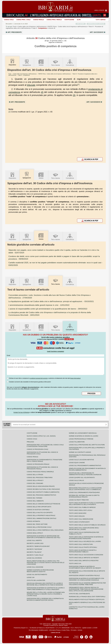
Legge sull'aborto (34, 540)
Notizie (41, 63)
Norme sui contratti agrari (80, 452)
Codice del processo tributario (40, 478)
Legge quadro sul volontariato (82, 478)
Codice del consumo (35, 483)
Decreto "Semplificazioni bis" (38, 546)
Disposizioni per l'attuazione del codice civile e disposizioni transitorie (45, 446)
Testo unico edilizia (77, 516)
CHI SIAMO (81, 24)
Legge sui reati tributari (79, 500)
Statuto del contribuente (79, 594)
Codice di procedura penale (38, 464)
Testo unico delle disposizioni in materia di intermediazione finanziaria (86, 538)
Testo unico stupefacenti (79, 522)
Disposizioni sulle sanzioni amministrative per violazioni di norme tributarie (87, 584)
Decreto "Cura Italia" (35, 555)
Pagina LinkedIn (91, 636)
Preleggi (30, 442)
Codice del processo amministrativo (41, 495)
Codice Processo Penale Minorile (40, 472)
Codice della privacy (35, 480)
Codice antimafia (33, 521)
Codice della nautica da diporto (40, 513)
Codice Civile (9, 20)
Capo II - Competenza (24, 75)
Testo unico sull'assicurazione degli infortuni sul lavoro (84, 529)
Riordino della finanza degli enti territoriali (87, 597)
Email (8, 355)
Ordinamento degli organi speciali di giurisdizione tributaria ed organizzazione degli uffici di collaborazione (86, 589)
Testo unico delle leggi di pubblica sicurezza (87, 525)
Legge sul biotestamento (37, 575)
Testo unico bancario (78, 513)
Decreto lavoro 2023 (35, 543)
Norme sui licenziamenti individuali (83, 433)
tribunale (31, 85)
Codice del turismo (34, 498)
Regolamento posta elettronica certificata (87, 599)
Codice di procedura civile (38, 449)
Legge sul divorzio (34, 558)
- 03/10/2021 (51, 301)
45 (42, 92)
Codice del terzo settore (37, 524)
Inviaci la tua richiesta (21, 412)
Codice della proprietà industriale (41, 515)
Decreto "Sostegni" (35, 549)
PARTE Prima (67, 27)
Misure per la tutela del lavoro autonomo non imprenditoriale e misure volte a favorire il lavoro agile (46, 594)
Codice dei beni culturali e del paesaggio (43, 489)
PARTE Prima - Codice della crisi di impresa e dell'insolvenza (55, 74)
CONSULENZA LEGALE (96, 24)
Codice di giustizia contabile (38, 510)
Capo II (39, 28)
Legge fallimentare (77, 442)
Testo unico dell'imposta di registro (84, 561)
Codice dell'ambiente (35, 501)
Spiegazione (27, 63)
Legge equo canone (77, 463)
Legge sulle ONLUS (76, 480)
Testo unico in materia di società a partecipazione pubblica (83, 551)
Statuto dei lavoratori (36, 580)
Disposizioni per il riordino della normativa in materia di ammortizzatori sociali (45, 599)
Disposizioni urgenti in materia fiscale (84, 575)
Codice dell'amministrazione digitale (42, 518)
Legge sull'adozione (35, 567)
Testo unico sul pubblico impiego (82, 507)
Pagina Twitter (86, 636)
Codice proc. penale (54, 20)
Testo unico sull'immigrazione (81, 519)
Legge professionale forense (81, 439)
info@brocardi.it (43, 630)
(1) (78, 84)
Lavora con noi (55, 633)
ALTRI (79, 20)
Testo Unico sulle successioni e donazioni (86, 555)
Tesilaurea (56, 63)
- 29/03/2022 (48, 309)
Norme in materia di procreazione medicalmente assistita (40, 571)
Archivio (80, 630)
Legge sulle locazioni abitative (81, 460)
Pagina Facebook (82, 636)
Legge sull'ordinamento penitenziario (84, 492)
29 (74, 95)
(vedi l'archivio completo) (55, 351)
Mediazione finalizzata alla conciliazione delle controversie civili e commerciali (85, 489)
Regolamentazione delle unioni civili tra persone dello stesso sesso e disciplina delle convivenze (46, 563)
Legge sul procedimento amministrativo (85, 466)
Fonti (14, 27)
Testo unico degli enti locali (81, 510)
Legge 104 (31, 577)
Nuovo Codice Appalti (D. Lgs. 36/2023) (41, 436)
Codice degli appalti (35, 533)
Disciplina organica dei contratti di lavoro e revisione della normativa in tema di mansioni (45, 584)
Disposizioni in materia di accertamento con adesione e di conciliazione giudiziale (86, 579)
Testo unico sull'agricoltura (81, 544)
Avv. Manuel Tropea (62, 625)
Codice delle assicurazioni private (41, 486)
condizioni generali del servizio (39, 378)
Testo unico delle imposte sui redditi (84, 558)
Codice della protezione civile (39, 527)
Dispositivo (12, 176)
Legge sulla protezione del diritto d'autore (87, 445)
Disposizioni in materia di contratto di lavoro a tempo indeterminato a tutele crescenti (46, 589)
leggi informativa (75, 378)
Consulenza (70, 63)
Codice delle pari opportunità (39, 507)
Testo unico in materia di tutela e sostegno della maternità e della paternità (87, 504)
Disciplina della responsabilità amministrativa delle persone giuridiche (85, 474)
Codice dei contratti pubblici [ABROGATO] (43, 492)
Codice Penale (39, 20)
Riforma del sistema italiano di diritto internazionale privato (84, 496)
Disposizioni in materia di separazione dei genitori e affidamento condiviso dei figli (44, 537)
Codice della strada (35, 475)
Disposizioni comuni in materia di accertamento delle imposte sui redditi (85, 567)
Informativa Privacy (55, 630)
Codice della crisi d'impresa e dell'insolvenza (32, 27)
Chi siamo (74, 630)
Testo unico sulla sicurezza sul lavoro (85, 541)
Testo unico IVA (75, 563)
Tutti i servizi (101, 20)
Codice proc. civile (23, 20)
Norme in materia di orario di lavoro (84, 436)
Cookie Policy (66, 630)
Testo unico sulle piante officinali (83, 547)
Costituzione (69, 20)
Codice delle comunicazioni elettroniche (43, 504)
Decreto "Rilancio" (34, 552)
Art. (15, 32)
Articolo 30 (52, 28)
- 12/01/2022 (39, 305)
